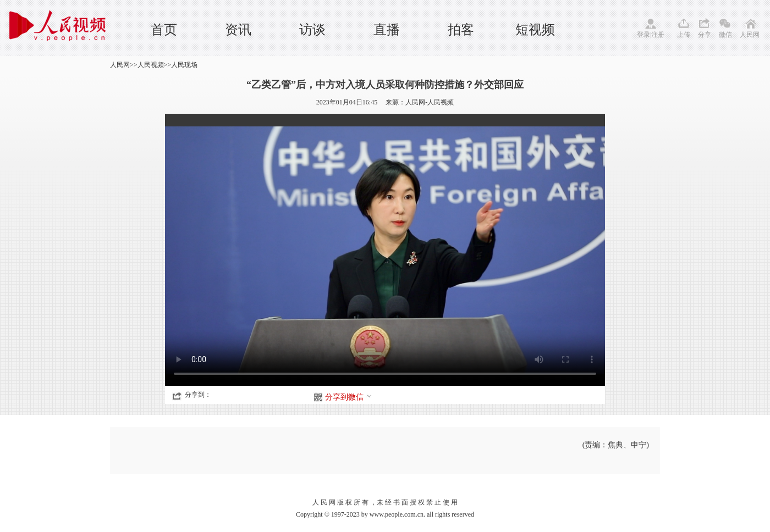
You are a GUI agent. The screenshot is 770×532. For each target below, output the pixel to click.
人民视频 (151, 65)
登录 (643, 35)
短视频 (535, 30)
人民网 (750, 35)
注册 (658, 35)
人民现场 (184, 65)
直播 (387, 30)
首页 (164, 30)
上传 (684, 35)
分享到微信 (349, 397)
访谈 (312, 30)
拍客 (461, 30)
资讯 (238, 30)
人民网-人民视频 (430, 102)
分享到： (198, 395)
